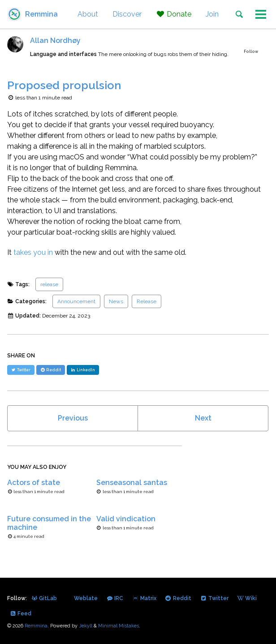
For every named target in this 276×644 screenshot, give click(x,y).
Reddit (178, 598)
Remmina (41, 14)
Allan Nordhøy (55, 41)
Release (147, 301)
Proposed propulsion (64, 85)
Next (203, 418)
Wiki (247, 598)
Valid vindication (126, 519)
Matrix (144, 598)
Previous (73, 418)
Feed (20, 614)
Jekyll (86, 626)
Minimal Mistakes (119, 626)
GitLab (44, 598)
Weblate (85, 598)
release (49, 284)
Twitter (214, 598)
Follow (251, 52)
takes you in (33, 252)
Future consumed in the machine (49, 523)
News (116, 301)
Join (212, 14)
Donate (174, 14)
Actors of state (34, 483)
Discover (127, 14)
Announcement (76, 301)
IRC (115, 598)
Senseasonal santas (132, 483)
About (88, 14)
